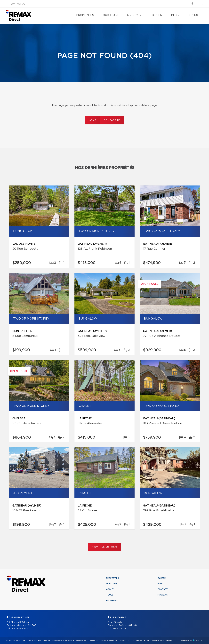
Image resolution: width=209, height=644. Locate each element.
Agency (132, 15)
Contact (194, 15)
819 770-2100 (120, 629)
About (110, 589)
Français (163, 595)
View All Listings (104, 547)
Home (92, 121)
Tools (110, 595)
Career (156, 15)
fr (201, 4)
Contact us (18, 4)
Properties (85, 15)
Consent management (162, 641)
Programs (112, 600)
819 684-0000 (20, 629)
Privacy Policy (127, 641)
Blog (175, 15)
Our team (110, 15)
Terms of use (143, 641)
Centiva (198, 640)
